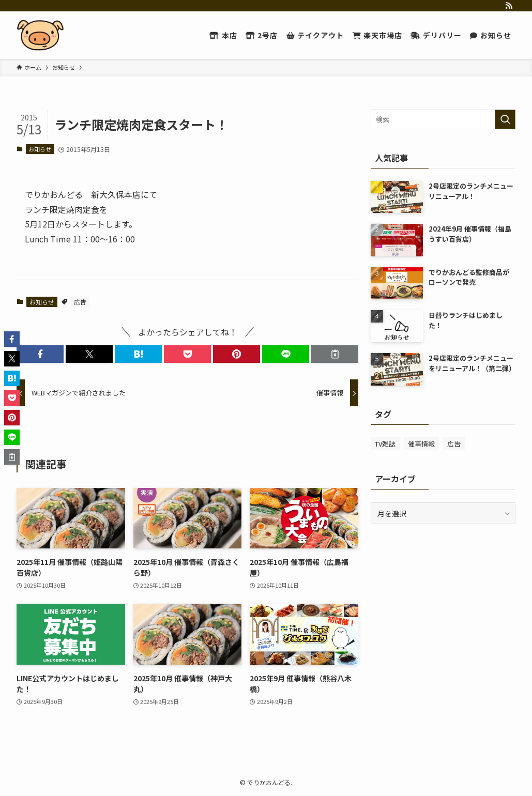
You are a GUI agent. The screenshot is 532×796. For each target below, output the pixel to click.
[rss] (509, 6)
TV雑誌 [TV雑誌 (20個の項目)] (385, 444)
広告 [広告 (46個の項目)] (454, 444)
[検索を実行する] (505, 119)
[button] (40, 354)
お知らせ (40, 149)
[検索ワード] (443, 119)
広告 (80, 302)
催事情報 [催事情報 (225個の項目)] (421, 444)
